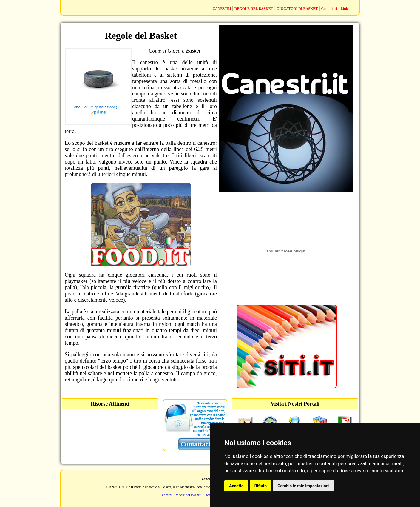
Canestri (166, 495)
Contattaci (329, 9)
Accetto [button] (236, 486)
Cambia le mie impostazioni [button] (303, 486)
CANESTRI (222, 9)
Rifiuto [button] (261, 486)
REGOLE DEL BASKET (254, 9)
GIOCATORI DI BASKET (297, 9)
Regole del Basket (187, 495)
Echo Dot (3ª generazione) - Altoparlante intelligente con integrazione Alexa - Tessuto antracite (98, 107)
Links (345, 9)
